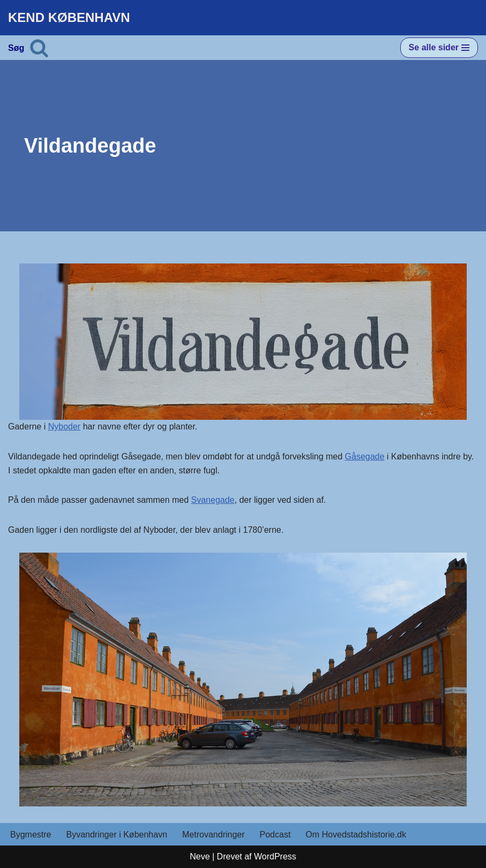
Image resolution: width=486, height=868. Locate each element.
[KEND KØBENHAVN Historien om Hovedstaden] (69, 18)
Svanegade (213, 500)
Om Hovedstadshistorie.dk (356, 835)
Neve (200, 856)
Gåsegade (365, 456)
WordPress (275, 856)
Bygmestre (31, 835)
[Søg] (39, 48)
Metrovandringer (214, 835)
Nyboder (64, 427)
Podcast (275, 835)
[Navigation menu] (439, 48)
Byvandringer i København (117, 835)
